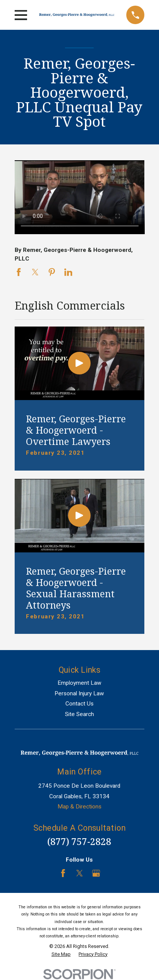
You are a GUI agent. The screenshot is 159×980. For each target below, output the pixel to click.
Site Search (79, 714)
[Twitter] (80, 873)
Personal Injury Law (79, 693)
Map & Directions (79, 807)
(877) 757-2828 (79, 841)
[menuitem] (61, 954)
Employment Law (79, 683)
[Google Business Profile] (96, 873)
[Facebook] (63, 873)
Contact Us (79, 704)
